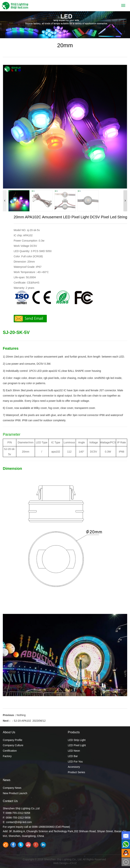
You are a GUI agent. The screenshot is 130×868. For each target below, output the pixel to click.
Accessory (74, 767)
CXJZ (74, 863)
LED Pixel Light (77, 745)
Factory (7, 756)
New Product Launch (15, 793)
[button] (125, 201)
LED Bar (73, 756)
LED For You (75, 762)
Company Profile (13, 740)
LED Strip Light (77, 740)
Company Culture (13, 745)
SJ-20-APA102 (22, 721)
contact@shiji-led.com (19, 822)
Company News (12, 788)
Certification (10, 751)
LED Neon (74, 751)
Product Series (76, 772)
